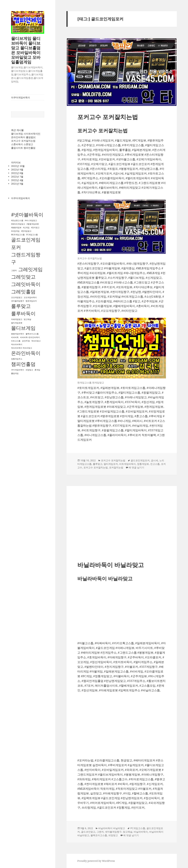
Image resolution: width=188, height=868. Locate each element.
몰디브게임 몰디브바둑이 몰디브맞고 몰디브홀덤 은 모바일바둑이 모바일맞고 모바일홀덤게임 (26, 50)
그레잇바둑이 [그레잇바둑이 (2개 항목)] (26, 284)
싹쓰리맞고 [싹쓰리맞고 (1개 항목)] (36, 341)
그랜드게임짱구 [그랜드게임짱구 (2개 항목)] (26, 258)
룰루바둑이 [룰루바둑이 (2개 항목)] (23, 313)
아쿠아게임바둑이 (21, 97)
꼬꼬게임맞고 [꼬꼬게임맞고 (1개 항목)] (17, 297)
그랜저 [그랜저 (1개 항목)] (14, 270)
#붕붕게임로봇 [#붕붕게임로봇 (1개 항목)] (33, 224)
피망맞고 (113, 835)
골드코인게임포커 (140, 460)
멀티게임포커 (111, 464)
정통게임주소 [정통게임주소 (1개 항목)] (17, 359)
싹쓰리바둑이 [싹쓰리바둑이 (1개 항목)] (17, 344)
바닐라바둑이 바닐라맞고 (111, 565)
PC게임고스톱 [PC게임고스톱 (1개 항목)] (32, 235)
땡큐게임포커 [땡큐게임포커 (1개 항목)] (31, 301)
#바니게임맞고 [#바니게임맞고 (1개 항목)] (31, 220)
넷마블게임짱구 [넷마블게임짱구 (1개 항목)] (18, 301)
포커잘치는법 (116, 467)
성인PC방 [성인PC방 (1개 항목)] (26, 341)
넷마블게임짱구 (113, 832)
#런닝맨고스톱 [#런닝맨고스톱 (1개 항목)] (17, 220)
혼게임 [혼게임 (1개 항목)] (37, 370)
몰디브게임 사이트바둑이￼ (26, 134)
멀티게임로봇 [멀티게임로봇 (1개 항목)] (17, 323)
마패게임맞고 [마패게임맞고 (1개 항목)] (17, 319)
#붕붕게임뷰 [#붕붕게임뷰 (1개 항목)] (16, 228)
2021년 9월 (17, 184)
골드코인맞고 (88, 832)
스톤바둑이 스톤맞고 (22, 144)
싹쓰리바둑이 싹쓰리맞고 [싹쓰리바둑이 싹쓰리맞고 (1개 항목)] (22, 348)
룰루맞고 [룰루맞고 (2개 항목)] (21, 306)
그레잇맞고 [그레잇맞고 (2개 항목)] (23, 277)
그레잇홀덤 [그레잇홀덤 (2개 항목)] (23, 292)
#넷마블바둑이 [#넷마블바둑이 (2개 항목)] (27, 215)
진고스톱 (155, 464)
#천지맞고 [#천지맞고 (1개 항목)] (35, 228)
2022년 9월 (17, 170)
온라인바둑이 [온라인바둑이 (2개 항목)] (26, 353)
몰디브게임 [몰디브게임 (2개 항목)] (23, 328)
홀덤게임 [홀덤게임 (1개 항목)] (15, 373)
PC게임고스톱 (138, 828)
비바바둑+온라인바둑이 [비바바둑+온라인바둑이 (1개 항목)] (30, 337)
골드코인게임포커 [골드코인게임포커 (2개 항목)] (26, 243)
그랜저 (100, 832)
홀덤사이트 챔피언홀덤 (23, 148)
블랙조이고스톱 (99, 835)
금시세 (154, 460)
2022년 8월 (17, 173)
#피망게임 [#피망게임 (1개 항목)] (15, 231)
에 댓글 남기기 (136, 467)
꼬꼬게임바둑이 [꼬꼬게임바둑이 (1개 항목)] (30, 297)
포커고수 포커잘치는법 (23, 141)
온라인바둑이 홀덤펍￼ (23, 137)
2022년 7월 (17, 177)
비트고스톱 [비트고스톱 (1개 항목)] (16, 341)
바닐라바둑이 (141, 832)
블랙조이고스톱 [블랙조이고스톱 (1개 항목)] (32, 334)
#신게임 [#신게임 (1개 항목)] (26, 228)
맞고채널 (128, 832)
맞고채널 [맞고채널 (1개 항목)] (27, 319)
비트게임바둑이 (127, 464)
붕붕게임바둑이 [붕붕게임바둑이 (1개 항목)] (18, 334)
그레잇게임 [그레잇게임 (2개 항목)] (30, 269)
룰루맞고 (98, 464)
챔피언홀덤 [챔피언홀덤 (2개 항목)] (23, 364)
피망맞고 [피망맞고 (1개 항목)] (29, 370)
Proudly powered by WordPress (96, 861)
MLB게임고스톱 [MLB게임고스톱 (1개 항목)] (18, 235)
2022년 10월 (18, 166)
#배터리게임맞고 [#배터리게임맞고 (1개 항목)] (18, 224)
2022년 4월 (17, 180)
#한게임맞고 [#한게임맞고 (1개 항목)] (26, 231)
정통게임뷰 (143, 464)
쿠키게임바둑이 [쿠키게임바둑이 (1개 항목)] (18, 370)
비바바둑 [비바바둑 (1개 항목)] (15, 337)
